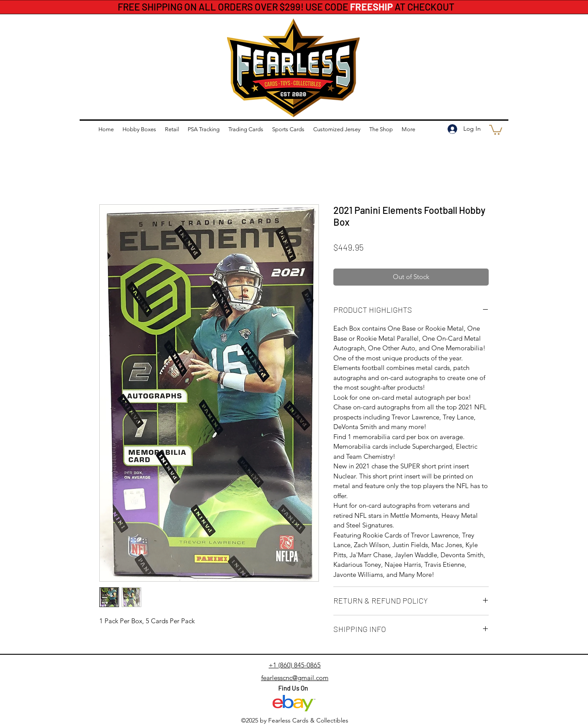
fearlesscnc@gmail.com (295, 678)
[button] (496, 129)
